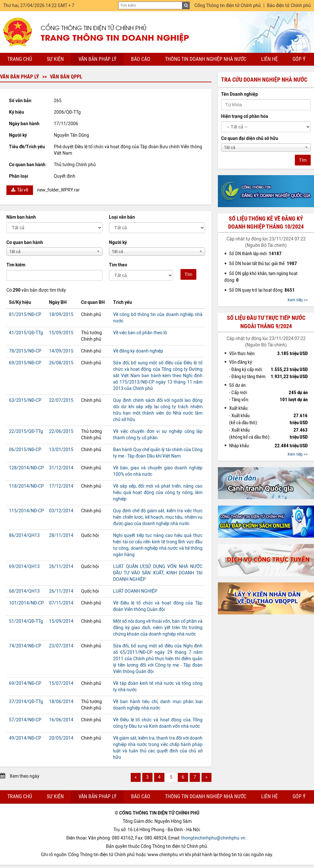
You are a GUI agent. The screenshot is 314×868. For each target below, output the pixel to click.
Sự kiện (55, 59)
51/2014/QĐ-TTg (26, 621)
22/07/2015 (61, 400)
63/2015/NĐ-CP (25, 400)
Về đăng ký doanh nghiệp (138, 351)
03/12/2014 (61, 511)
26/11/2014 (61, 567)
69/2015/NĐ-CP (25, 363)
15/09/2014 (61, 621)
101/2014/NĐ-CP (26, 603)
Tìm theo (118, 265)
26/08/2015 (61, 363)
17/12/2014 (61, 486)
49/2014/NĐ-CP (25, 738)
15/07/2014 (61, 683)
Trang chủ (20, 59)
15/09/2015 (61, 333)
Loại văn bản (122, 217)
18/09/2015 (61, 315)
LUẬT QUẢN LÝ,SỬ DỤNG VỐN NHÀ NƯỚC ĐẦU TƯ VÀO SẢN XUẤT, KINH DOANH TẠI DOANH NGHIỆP (158, 573)
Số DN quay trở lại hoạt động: (262, 290)
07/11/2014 (61, 603)
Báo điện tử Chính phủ (289, 6)
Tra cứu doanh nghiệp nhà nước (264, 80)
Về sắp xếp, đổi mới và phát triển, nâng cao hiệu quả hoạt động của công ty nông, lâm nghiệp (158, 493)
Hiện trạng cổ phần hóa (245, 116)
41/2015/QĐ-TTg (26, 333)
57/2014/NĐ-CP (25, 720)
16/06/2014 (61, 720)
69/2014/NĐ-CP (25, 683)
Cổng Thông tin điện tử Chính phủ (228, 6)
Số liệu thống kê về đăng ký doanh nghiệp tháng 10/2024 (266, 223)
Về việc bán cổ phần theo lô (140, 333)
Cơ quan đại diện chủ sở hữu (250, 138)
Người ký (118, 243)
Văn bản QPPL (66, 77)
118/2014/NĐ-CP (26, 486)
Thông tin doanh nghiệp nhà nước (206, 59)
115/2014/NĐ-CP (26, 511)
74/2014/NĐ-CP (25, 646)
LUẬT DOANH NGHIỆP (135, 591)
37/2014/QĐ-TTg (26, 702)
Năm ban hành (21, 217)
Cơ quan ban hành (25, 243)
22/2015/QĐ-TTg (26, 431)
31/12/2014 (61, 468)
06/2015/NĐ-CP (25, 450)
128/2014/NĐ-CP (26, 468)
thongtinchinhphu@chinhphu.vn (213, 838)
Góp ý (299, 59)
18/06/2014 (61, 702)
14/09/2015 (61, 351)
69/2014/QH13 (24, 567)
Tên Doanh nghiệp (240, 94)
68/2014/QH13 (24, 591)
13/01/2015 (61, 450)
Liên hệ (269, 59)
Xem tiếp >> (297, 300)
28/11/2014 (61, 535)
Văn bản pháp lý (97, 59)
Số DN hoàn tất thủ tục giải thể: (263, 264)
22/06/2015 (61, 431)
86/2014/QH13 (24, 535)
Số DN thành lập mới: (255, 254)
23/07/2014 (61, 646)
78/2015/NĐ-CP (25, 351)
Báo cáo (141, 59)
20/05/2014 (61, 738)
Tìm (188, 274)
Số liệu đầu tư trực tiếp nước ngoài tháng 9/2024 (266, 322)
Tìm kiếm (16, 265)
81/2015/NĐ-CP (25, 315)
